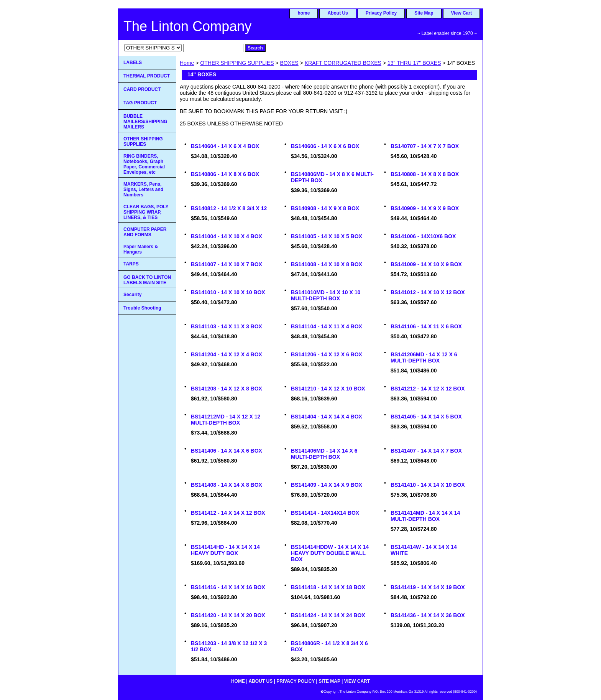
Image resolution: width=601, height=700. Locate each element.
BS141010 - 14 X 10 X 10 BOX (228, 292)
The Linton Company (187, 26)
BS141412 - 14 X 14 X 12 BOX (228, 513)
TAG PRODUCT (140, 103)
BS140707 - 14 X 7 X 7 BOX (425, 146)
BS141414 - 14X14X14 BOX (325, 513)
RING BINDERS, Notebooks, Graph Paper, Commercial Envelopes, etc (144, 164)
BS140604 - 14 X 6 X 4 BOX (225, 146)
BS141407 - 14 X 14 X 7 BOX (426, 451)
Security (132, 295)
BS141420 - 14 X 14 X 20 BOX (228, 615)
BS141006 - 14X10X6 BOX (423, 236)
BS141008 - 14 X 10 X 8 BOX (327, 264)
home (304, 13)
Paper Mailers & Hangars (141, 249)
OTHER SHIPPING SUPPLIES (237, 63)
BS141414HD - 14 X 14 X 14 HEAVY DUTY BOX (225, 550)
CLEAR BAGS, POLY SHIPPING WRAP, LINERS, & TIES (146, 212)
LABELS (133, 63)
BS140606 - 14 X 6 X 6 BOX (325, 146)
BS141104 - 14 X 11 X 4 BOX (327, 326)
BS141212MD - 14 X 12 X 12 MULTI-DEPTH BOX (226, 420)
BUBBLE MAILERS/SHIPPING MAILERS (145, 122)
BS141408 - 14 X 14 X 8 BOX (227, 485)
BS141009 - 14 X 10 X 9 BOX (426, 264)
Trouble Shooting (142, 308)
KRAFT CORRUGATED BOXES (343, 63)
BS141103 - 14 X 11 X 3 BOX (227, 326)
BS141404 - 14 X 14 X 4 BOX (327, 417)
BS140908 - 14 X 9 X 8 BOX (325, 208)
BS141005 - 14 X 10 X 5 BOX (327, 236)
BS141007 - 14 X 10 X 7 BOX (227, 264)
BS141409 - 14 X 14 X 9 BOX (327, 485)
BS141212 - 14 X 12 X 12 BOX (428, 389)
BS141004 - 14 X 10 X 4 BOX (227, 236)
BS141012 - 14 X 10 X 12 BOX (428, 292)
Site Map (424, 13)
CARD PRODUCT (142, 89)
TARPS (131, 264)
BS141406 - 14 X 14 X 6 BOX (227, 451)
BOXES (289, 63)
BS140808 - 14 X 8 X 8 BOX (425, 174)
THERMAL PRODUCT (147, 76)
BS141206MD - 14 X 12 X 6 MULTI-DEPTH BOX (424, 357)
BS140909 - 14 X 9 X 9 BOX (425, 208)
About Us (337, 13)
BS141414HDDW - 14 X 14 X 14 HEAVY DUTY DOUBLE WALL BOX (330, 553)
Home (187, 63)
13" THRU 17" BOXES (414, 63)
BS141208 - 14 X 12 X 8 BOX (227, 389)
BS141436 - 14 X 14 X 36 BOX (428, 615)
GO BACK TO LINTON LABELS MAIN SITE (147, 280)
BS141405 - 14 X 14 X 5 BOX (426, 417)
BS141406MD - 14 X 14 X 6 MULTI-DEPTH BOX (324, 454)
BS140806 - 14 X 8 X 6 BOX (225, 174)
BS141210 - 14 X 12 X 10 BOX (328, 389)
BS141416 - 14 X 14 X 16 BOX (228, 587)
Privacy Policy (381, 13)
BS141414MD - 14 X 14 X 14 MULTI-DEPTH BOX (425, 516)
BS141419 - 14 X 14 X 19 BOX (428, 587)
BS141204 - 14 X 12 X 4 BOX (227, 354)
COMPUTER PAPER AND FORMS (145, 232)
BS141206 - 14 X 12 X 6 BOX (327, 354)
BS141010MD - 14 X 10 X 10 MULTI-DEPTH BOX (326, 295)
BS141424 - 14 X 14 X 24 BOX (328, 615)
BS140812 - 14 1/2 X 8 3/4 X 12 (229, 208)
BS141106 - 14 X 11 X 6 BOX (426, 326)
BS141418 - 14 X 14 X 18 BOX (328, 587)
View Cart (461, 13)
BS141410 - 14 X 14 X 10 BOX (428, 485)
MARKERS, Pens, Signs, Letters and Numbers (143, 189)
